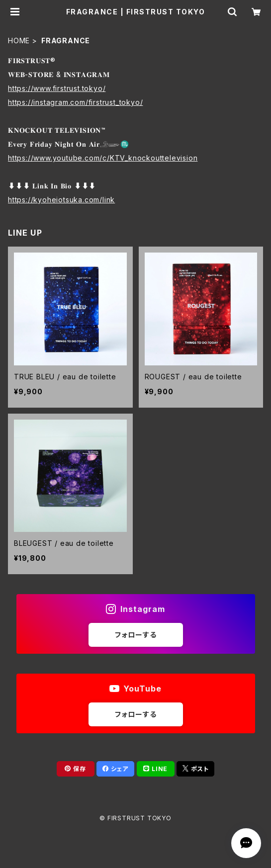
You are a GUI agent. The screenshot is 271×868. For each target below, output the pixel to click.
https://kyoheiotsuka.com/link (61, 200)
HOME (19, 41)
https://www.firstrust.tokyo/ (57, 88)
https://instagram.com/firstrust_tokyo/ (75, 102)
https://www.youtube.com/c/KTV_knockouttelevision (103, 158)
